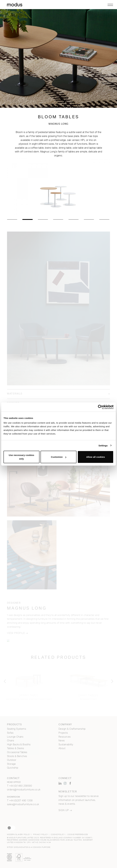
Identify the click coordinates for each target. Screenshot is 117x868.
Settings (103, 445)
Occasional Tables (17, 752)
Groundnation (21, 847)
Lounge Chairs (15, 737)
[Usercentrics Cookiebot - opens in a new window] (100, 407)
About (62, 748)
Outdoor (12, 760)
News (62, 741)
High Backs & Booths (19, 745)
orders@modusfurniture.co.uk (24, 790)
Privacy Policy (41, 835)
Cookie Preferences (78, 835)
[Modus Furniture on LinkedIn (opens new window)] (60, 783)
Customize (59, 457)
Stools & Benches (17, 756)
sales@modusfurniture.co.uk (23, 804)
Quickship (13, 768)
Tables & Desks (16, 748)
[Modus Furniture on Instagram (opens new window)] (65, 783)
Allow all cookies (96, 457)
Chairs (11, 741)
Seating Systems (17, 729)
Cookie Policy (58, 835)
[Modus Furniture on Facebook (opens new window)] (70, 783)
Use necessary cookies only (21, 457)
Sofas (10, 733)
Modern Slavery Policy (19, 835)
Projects (63, 733)
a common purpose (41, 847)
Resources (65, 737)
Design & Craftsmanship (72, 729)
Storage (11, 764)
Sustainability (66, 745)
